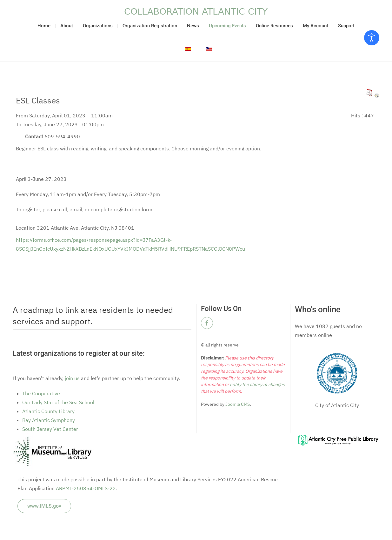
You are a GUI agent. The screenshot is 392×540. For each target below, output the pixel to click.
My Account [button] (316, 26)
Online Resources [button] (274, 26)
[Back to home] (196, 11)
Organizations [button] (98, 26)
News (193, 26)
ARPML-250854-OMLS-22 (86, 488)
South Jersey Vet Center (50, 429)
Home (44, 26)
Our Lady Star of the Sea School (58, 402)
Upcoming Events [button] (227, 26)
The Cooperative (41, 393)
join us (72, 378)
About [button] (67, 26)
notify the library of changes (257, 385)
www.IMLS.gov (44, 506)
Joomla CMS (237, 404)
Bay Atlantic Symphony (49, 420)
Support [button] (346, 26)
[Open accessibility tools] (372, 38)
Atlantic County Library (48, 411)
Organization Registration (150, 26)
